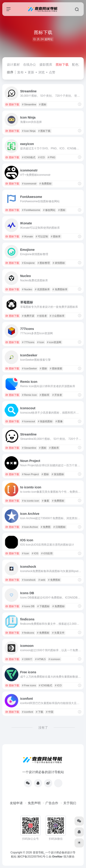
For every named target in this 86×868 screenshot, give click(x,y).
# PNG (51, 157)
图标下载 (62, 65)
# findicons (28, 633)
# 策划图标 (58, 474)
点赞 (52, 72)
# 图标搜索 (56, 368)
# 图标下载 (44, 131)
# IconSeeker (29, 368)
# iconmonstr (29, 184)
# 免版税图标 (45, 421)
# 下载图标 (43, 606)
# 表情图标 (59, 263)
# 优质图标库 (42, 289)
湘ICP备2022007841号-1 (32, 857)
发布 (20, 72)
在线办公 (30, 65)
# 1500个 (27, 659)
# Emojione (28, 263)
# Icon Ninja (29, 131)
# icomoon (54, 659)
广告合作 (52, 803)
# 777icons (28, 342)
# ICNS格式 (29, 157)
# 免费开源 (28, 316)
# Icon (41, 342)
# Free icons (29, 685)
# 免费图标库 (60, 289)
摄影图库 (46, 65)
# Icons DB (28, 606)
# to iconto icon (31, 501)
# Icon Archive (30, 527)
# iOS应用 (47, 553)
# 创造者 (42, 316)
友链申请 (16, 803)
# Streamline (29, 104)
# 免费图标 (46, 184)
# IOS (35, 553)
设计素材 (13, 65)
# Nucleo (27, 289)
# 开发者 (57, 395)
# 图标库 (56, 236)
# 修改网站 (49, 210)
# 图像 (59, 421)
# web (42, 580)
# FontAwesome (31, 210)
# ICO (41, 157)
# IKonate (27, 236)
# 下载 (40, 712)
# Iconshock (29, 580)
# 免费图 (46, 527)
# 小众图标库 (57, 316)
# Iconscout (28, 421)
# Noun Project (30, 474)
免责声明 (34, 803)
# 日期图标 (60, 527)
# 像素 (46, 501)
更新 (31, 72)
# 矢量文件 (58, 633)
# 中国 (50, 712)
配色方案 (78, 65)
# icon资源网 (54, 342)
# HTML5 (40, 659)
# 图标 (43, 104)
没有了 (43, 728)
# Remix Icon (29, 395)
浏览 (42, 72)
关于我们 (70, 803)
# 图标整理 (44, 263)
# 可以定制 (42, 236)
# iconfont (28, 712)
